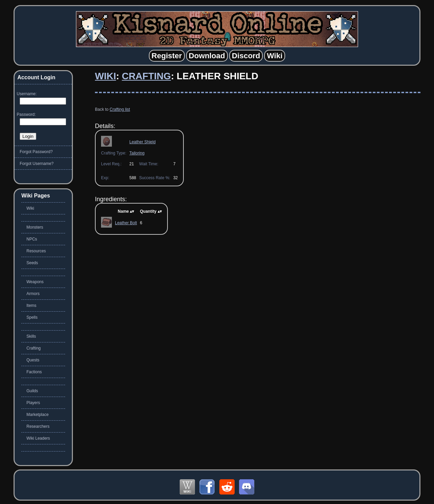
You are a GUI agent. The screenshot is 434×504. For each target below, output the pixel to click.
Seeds (32, 263)
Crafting (146, 76)
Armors (33, 294)
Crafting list (120, 109)
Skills (31, 336)
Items (31, 306)
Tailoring (137, 153)
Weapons (35, 282)
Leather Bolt (126, 223)
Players (33, 403)
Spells (32, 317)
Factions (34, 372)
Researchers (38, 426)
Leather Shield (142, 142)
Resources (36, 251)
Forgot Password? (36, 152)
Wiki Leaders (38, 438)
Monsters (35, 227)
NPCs (32, 239)
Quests (33, 360)
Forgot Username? (37, 164)
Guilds (32, 391)
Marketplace (37, 415)
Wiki (105, 76)
